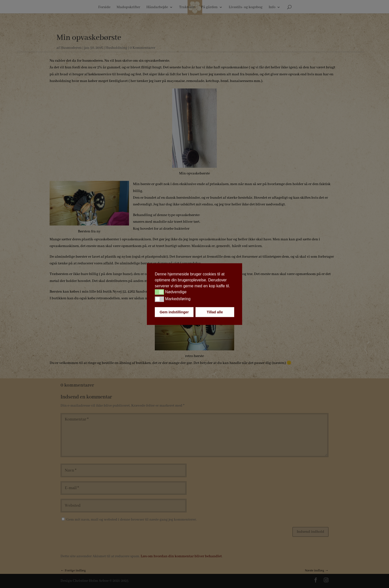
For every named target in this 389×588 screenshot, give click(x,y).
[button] (159, 292)
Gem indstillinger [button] (174, 312)
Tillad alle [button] (215, 312)
